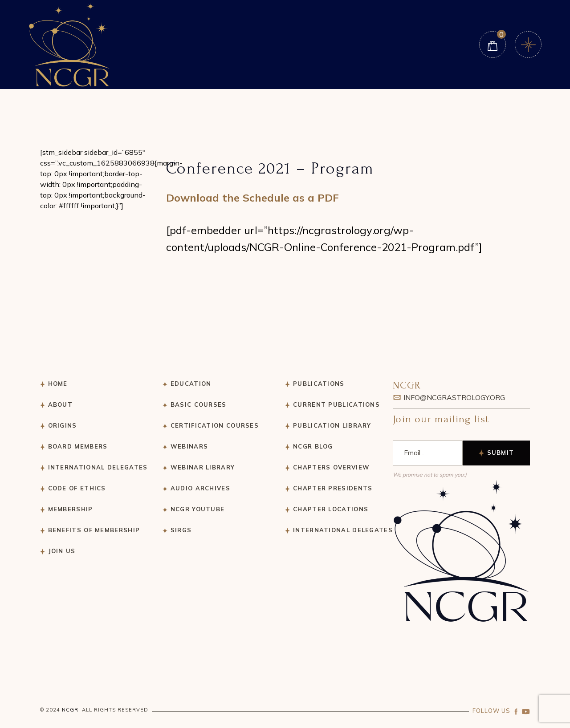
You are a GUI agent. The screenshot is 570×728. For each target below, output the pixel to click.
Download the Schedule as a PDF (252, 198)
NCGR (70, 710)
